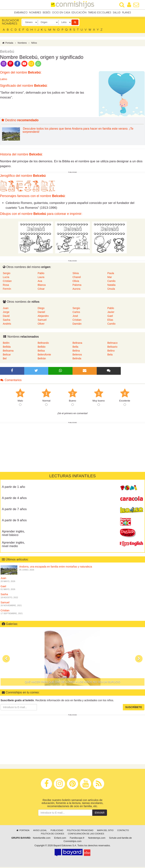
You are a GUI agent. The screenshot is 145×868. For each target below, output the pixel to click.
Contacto (123, 831)
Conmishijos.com (72, 842)
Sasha (7, 321)
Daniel (41, 313)
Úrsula (111, 290)
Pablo (41, 274)
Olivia (76, 282)
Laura (41, 278)
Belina (76, 352)
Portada (8, 44)
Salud (117, 13)
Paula (111, 274)
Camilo (111, 282)
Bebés (47, 13)
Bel (5, 359)
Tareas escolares (100, 13)
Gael (110, 317)
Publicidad (57, 831)
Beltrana (77, 344)
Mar (110, 278)
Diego (41, 309)
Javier (111, 313)
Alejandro (43, 317)
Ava (40, 282)
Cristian (7, 282)
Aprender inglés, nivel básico (13, 534)
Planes (127, 13)
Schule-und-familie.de (120, 839)
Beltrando (43, 344)
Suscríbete (134, 708)
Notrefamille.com (42, 839)
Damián (77, 325)
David (6, 317)
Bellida (7, 348)
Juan (6, 309)
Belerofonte (44, 355)
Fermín (7, 290)
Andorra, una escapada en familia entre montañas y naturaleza (56, 568)
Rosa (6, 286)
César (41, 290)
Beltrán (42, 359)
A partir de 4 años (14, 499)
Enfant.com (60, 839)
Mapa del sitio (105, 831)
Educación (79, 13)
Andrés (7, 325)
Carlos (76, 313)
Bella (75, 348)
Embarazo (21, 13)
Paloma (77, 286)
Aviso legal (40, 831)
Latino (4, 80)
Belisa (41, 352)
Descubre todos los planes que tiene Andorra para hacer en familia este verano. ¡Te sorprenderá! (78, 131)
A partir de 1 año (14, 488)
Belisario (112, 348)
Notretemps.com (97, 839)
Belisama (8, 352)
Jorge (6, 313)
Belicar (7, 355)
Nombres (35, 13)
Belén (6, 344)
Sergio (7, 274)
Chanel (77, 278)
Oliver (41, 325)
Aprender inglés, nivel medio (13, 545)
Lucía (6, 278)
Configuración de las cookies (86, 835)
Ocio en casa (61, 13)
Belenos (77, 355)
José (75, 317)
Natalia (111, 286)
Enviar (100, 814)
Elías (110, 321)
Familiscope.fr (77, 839)
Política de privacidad (80, 831)
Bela (110, 355)
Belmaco (112, 344)
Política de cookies (52, 835)
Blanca (42, 286)
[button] (6, 660)
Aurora (76, 290)
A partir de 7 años (14, 510)
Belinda (77, 359)
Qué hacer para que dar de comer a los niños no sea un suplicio (72, 683)
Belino (111, 352)
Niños (34, 44)
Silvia (76, 274)
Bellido (42, 348)
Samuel (42, 321)
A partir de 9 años (14, 521)
